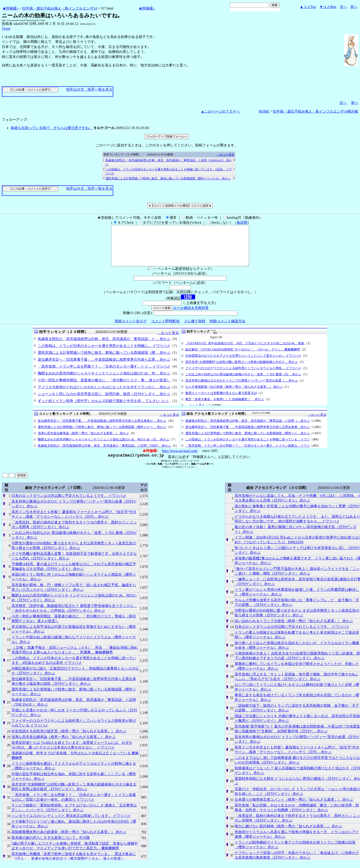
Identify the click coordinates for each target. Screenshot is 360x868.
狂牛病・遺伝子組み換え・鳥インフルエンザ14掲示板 (316, 111)
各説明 (242, 222)
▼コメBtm (328, 7)
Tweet (6, 29)
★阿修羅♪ (10, 8)
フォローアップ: (15, 120)
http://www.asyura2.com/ (180, 459)
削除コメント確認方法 (228, 329)
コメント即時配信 (165, 329)
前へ (354, 7)
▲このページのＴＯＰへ (220, 111)
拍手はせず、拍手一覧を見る (89, 89)
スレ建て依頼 (195, 329)
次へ (343, 7)
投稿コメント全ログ (131, 329)
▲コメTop (308, 7)
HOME (264, 111)
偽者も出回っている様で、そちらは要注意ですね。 (52, 128)
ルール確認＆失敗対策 (191, 316)
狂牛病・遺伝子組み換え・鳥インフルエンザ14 (60, 8)
